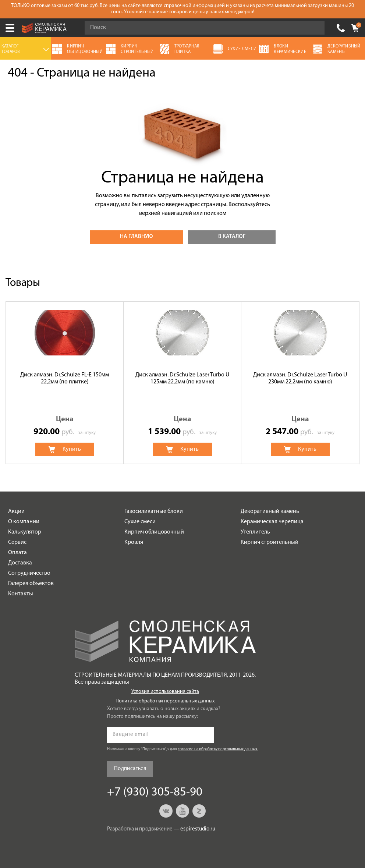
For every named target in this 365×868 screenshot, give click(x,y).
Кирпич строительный (270, 542)
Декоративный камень (270, 511)
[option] (65, 383)
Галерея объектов (31, 584)
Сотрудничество (29, 573)
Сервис (17, 542)
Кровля (134, 542)
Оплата (17, 553)
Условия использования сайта (165, 692)
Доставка (20, 563)
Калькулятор (25, 532)
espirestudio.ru (198, 829)
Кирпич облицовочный (154, 532)
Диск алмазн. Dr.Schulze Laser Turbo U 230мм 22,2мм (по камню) (300, 378)
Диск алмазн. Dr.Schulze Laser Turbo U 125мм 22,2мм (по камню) (182, 378)
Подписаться (130, 769)
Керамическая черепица (272, 522)
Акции (16, 511)
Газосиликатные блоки (154, 511)
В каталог (232, 237)
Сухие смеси (140, 522)
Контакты (21, 594)
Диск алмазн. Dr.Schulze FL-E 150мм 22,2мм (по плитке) (65, 378)
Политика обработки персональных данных (165, 701)
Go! (315, 28)
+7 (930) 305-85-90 (341, 28)
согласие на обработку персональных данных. (218, 749)
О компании (24, 522)
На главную (136, 237)
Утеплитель (255, 532)
